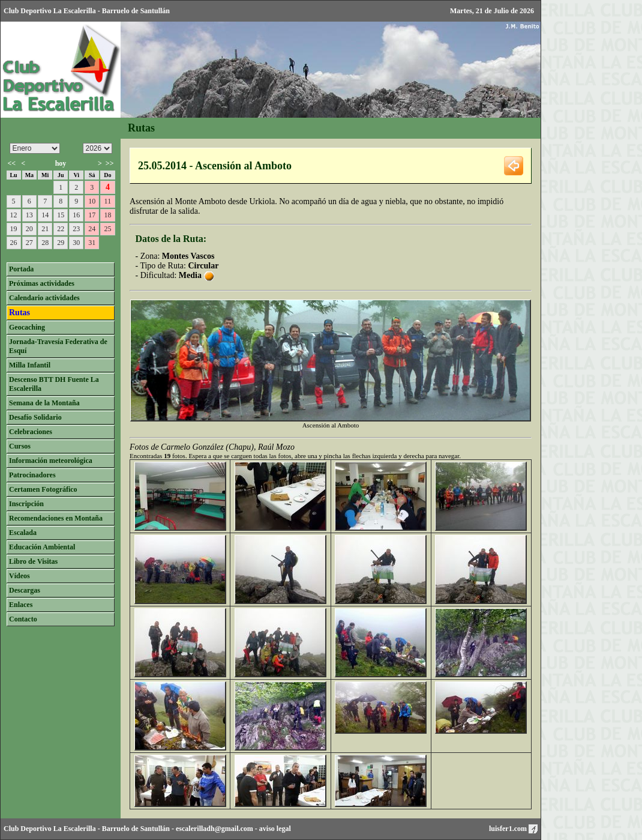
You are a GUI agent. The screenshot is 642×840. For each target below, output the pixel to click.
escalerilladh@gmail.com (214, 829)
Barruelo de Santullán (136, 829)
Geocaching (27, 327)
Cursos (20, 446)
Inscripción (26, 504)
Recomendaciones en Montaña (56, 518)
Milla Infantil (30, 365)
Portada (21, 269)
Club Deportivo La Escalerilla (50, 829)
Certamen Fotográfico (43, 489)
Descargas (25, 590)
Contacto (23, 619)
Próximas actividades (42, 283)
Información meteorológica (51, 461)
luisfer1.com (513, 829)
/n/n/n (97, 148)
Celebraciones (31, 432)
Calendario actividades (44, 298)
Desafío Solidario (35, 417)
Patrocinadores (32, 475)
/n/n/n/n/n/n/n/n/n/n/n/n (35, 148)
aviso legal (275, 829)
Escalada (23, 533)
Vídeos (19, 576)
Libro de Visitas (33, 561)
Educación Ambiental (42, 547)
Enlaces (21, 605)
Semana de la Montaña (44, 403)
